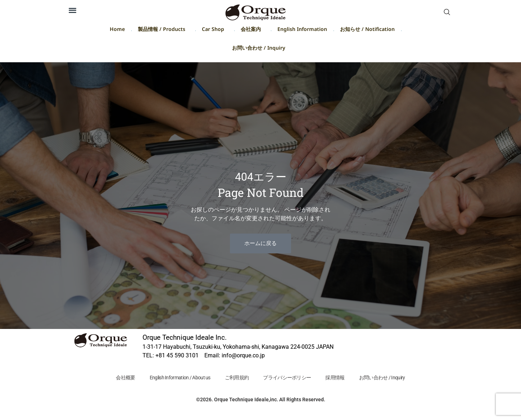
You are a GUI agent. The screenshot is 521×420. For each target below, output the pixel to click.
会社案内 (253, 30)
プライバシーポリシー (287, 378)
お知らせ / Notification (367, 30)
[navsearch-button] (447, 13)
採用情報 (336, 378)
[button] (73, 10)
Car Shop (215, 30)
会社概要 (124, 378)
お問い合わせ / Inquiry (259, 49)
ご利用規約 (237, 378)
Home (117, 30)
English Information (302, 30)
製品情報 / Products (163, 30)
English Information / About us (179, 378)
